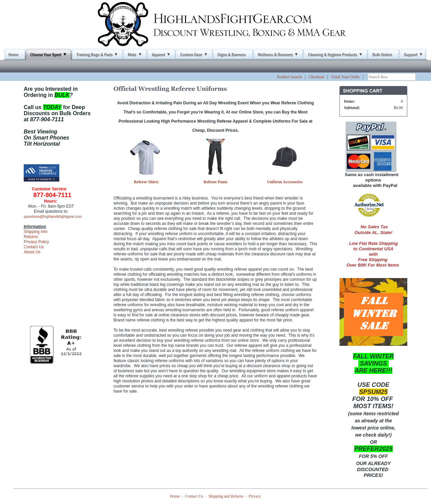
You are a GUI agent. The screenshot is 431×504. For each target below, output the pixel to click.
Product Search (289, 77)
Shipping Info (36, 232)
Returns (31, 237)
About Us (32, 252)
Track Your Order (345, 77)
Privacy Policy (36, 242)
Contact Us (34, 247)
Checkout (316, 77)
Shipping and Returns (226, 496)
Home (175, 496)
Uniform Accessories (285, 182)
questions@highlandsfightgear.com (53, 216)
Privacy (255, 496)
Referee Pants (216, 182)
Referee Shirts (146, 182)
